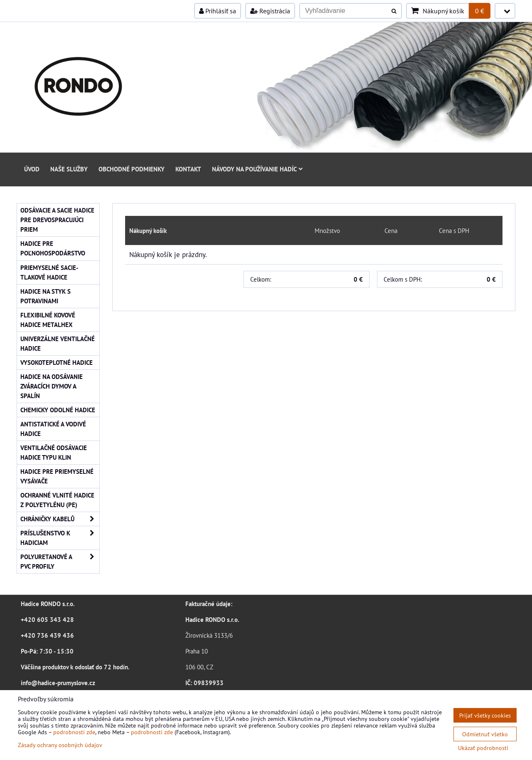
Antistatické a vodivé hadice (53, 429)
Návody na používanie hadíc (257, 169)
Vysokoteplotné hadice (57, 362)
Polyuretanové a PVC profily (60, 562)
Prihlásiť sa (218, 11)
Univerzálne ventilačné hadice (58, 343)
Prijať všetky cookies (485, 715)
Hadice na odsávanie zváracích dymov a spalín (52, 386)
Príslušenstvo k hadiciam (60, 538)
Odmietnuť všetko (485, 734)
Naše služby (69, 169)
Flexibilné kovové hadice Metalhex (48, 320)
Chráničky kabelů (60, 519)
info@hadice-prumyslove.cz (58, 683)
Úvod (32, 169)
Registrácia (270, 11)
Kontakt (188, 169)
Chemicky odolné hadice (58, 410)
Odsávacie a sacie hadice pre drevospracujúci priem (57, 220)
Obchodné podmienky (132, 169)
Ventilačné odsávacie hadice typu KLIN (54, 452)
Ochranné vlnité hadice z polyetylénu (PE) (57, 500)
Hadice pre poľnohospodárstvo (53, 248)
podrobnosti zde (74, 732)
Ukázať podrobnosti (483, 748)
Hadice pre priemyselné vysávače (57, 476)
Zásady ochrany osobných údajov (60, 745)
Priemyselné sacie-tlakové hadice (49, 272)
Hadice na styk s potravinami (46, 296)
